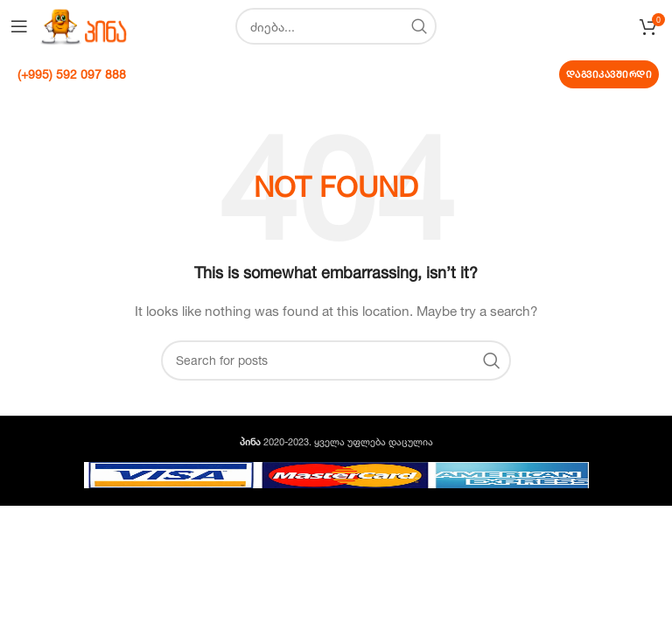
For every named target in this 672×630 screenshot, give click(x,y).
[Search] (336, 26)
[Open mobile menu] (19, 26)
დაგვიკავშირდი (609, 74)
